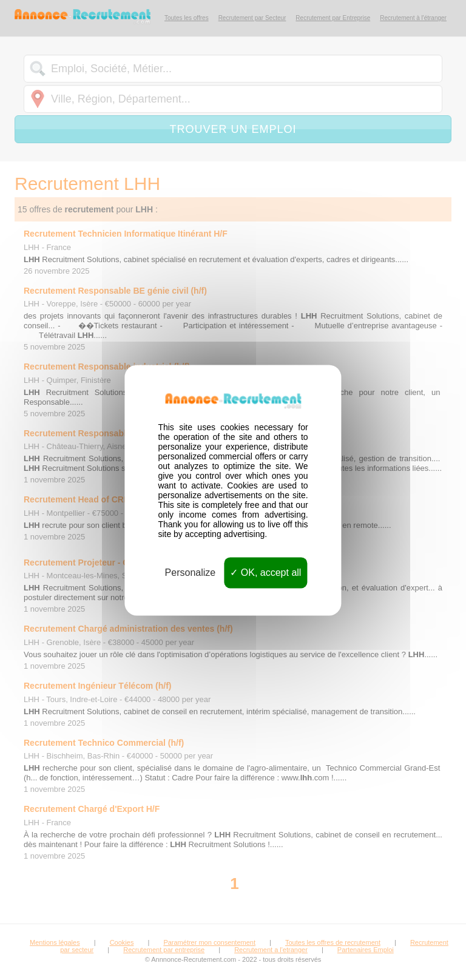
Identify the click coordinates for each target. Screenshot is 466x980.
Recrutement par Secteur (252, 18)
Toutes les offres (187, 18)
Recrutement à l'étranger (413, 18)
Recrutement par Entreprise (333, 18)
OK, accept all (265, 573)
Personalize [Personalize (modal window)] (191, 573)
